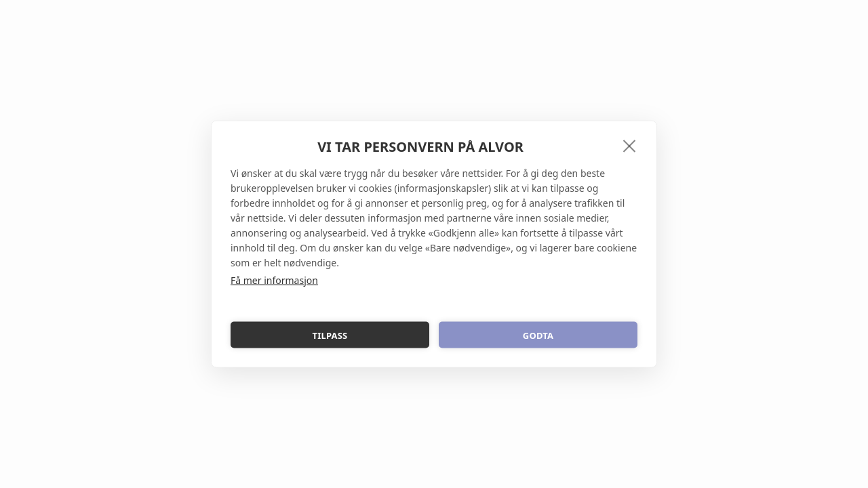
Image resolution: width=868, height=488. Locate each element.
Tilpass (330, 335)
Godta (538, 335)
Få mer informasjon (274, 280)
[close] (630, 146)
